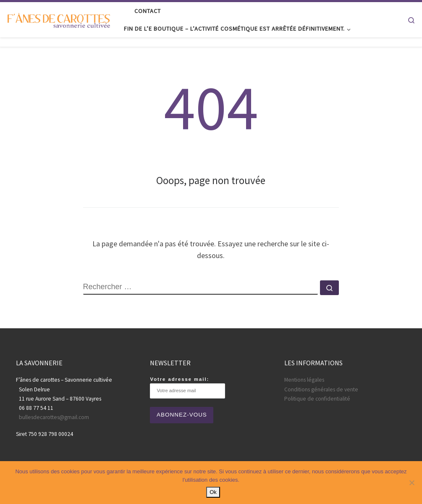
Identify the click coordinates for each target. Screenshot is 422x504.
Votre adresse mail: (187, 387)
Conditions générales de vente (321, 389)
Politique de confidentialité (317, 399)
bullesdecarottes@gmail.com (54, 417)
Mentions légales (304, 380)
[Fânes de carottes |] (59, 20)
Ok (213, 492)
